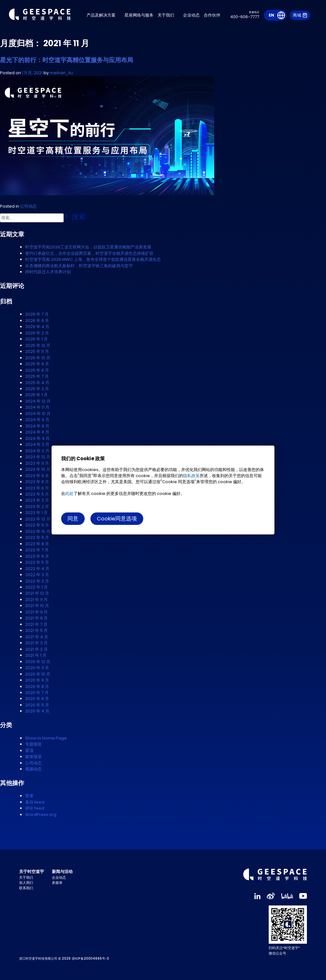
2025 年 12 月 (38, 345)
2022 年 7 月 (37, 550)
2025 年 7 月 (37, 376)
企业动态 (194, 16)
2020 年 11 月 (37, 668)
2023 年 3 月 (37, 500)
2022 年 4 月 (37, 569)
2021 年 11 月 (36, 600)
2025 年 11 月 (37, 351)
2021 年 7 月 (36, 624)
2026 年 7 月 (37, 314)
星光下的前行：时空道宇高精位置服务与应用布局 (67, 60)
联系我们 (26, 888)
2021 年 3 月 (36, 643)
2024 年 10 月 (38, 414)
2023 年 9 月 (37, 476)
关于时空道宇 (32, 872)
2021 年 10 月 (37, 606)
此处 (69, 494)
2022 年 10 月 (38, 531)
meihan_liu (61, 73)
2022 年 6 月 (37, 556)
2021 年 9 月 (36, 612)
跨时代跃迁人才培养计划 (48, 272)
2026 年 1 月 (36, 339)
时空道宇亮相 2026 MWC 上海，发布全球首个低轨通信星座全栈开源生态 (93, 259)
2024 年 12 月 (38, 401)
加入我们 (26, 883)
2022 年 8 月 (37, 544)
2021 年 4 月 (37, 637)
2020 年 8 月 (37, 687)
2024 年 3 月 (37, 444)
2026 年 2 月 (37, 333)
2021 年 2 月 (36, 649)
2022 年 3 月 (37, 575)
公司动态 (28, 206)
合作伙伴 (215, 16)
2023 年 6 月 (37, 488)
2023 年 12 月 (38, 457)
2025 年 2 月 (37, 389)
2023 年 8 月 (37, 482)
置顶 (29, 751)
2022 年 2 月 (37, 581)
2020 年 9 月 (37, 680)
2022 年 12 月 (38, 519)
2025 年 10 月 (38, 358)
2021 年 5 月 (36, 630)
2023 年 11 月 (37, 463)
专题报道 (33, 744)
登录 (29, 796)
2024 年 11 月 (37, 407)
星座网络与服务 (142, 16)
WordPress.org (41, 815)
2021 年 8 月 (36, 618)
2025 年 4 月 (37, 383)
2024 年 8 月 (37, 426)
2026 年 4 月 (37, 327)
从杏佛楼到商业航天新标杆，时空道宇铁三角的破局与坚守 (79, 266)
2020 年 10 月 (38, 674)
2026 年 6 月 (37, 321)
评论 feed (35, 808)
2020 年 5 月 (37, 705)
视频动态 (33, 769)
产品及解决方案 (104, 16)
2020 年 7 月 (37, 693)
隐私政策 (191, 476)
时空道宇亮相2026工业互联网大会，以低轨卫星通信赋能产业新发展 (88, 247)
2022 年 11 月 (37, 525)
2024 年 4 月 (37, 438)
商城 (300, 16)
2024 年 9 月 (37, 420)
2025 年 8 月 (37, 370)
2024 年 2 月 (37, 451)
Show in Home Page (46, 738)
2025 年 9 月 (37, 364)
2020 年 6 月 (37, 699)
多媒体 (57, 883)
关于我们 (168, 16)
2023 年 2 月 (37, 507)
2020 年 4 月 (37, 711)
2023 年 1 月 (36, 513)
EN (271, 16)
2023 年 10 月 (38, 469)
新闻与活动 (62, 872)
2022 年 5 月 (37, 562)
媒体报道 (33, 757)
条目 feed (35, 802)
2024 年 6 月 (37, 432)
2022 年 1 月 (36, 587)
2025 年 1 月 (36, 395)
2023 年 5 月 (37, 494)
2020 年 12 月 (38, 662)
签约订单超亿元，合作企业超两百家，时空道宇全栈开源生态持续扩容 (89, 253)
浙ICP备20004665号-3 (90, 959)
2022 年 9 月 (37, 537)
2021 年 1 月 (36, 655)
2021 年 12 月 (37, 593)
